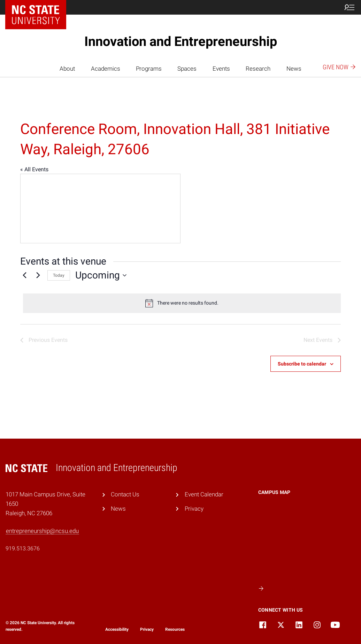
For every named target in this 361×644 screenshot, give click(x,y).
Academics (106, 69)
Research (258, 69)
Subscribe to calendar (302, 364)
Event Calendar (204, 494)
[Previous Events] (24, 275)
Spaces (187, 69)
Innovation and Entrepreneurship (181, 41)
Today (59, 275)
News (294, 69)
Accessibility (117, 629)
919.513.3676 (23, 548)
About (67, 69)
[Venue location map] (100, 209)
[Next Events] (38, 275)
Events (221, 69)
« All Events (34, 169)
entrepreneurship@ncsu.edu (42, 531)
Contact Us (125, 494)
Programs (149, 69)
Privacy (194, 509)
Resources (175, 629)
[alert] (182, 303)
